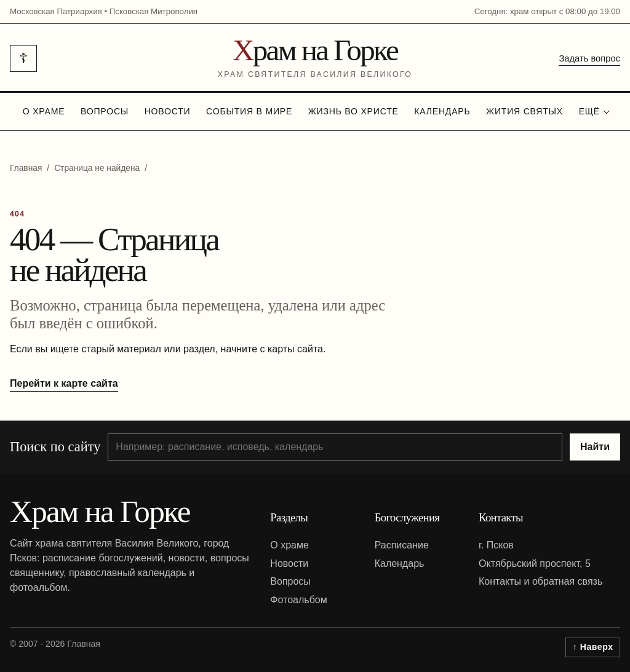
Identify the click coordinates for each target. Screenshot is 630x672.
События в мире (249, 111)
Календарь (442, 111)
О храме (44, 111)
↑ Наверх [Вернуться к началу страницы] (593, 647)
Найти (595, 447)
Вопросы (105, 111)
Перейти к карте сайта (64, 383)
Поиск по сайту (55, 447)
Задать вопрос (589, 58)
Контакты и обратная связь (540, 581)
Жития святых (524, 111)
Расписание (402, 545)
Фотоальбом (298, 600)
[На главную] (315, 58)
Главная (26, 168)
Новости (168, 111)
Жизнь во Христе (353, 111)
